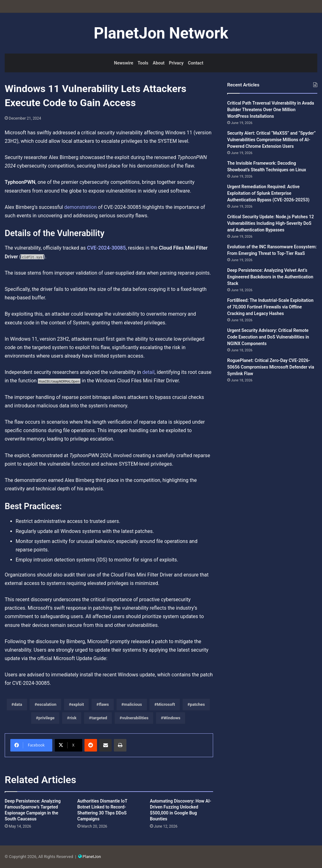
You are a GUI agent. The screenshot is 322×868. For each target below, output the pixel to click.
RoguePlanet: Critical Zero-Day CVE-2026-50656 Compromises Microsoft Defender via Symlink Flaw (271, 367)
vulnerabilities (135, 718)
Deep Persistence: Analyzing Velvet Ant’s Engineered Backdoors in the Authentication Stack (270, 277)
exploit (78, 704)
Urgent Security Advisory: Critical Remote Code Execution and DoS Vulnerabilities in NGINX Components (268, 337)
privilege (47, 718)
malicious (133, 704)
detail (148, 372)
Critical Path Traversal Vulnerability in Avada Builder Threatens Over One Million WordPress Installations (271, 110)
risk (73, 718)
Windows (172, 718)
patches (197, 704)
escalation (47, 704)
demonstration (80, 207)
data (18, 704)
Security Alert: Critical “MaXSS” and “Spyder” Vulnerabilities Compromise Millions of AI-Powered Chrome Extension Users (271, 140)
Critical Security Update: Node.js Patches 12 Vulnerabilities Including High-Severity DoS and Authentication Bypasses (271, 223)
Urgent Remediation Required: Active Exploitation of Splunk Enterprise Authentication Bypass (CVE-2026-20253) (268, 193)
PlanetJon (92, 857)
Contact (195, 63)
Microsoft (166, 704)
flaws (104, 704)
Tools (143, 63)
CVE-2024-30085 (106, 248)
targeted (99, 718)
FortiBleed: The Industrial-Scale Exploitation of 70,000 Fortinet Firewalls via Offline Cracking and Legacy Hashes (270, 307)
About (159, 63)
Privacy (176, 63)
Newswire (123, 63)
